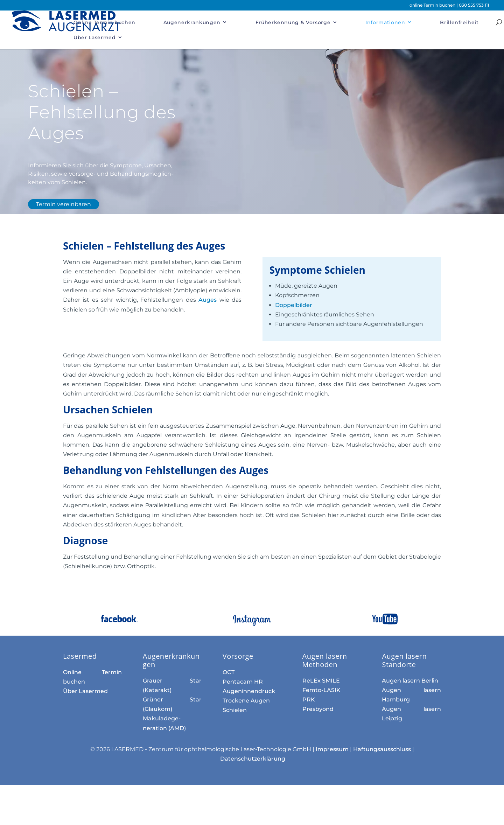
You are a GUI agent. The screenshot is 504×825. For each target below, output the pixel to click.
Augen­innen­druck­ (249, 691)
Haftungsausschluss (382, 749)
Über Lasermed (94, 37)
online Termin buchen (433, 5)
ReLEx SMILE (321, 681)
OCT (229, 672)
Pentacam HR (243, 682)
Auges (209, 300)
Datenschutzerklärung (253, 759)
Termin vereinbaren (64, 204)
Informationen (385, 22)
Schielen (235, 710)
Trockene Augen (246, 701)
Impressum (332, 749)
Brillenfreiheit (459, 22)
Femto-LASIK (321, 690)
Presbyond (318, 709)
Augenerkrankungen (192, 22)
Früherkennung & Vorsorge (293, 22)
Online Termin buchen (104, 22)
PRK (309, 700)
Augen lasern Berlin (410, 681)
